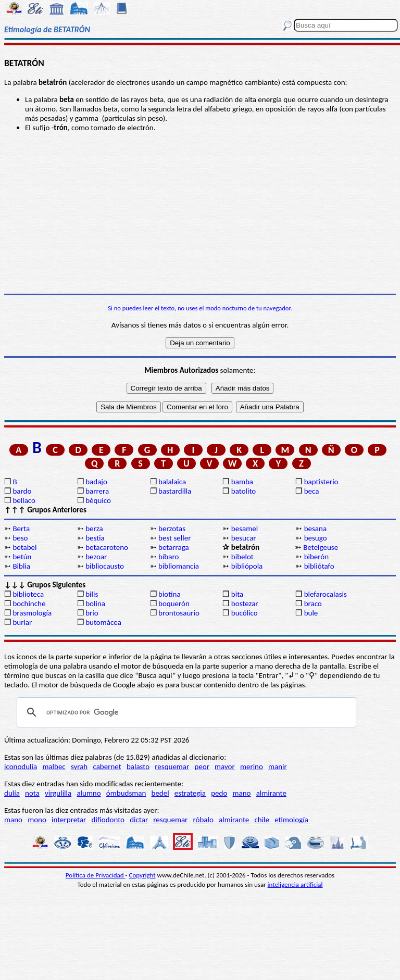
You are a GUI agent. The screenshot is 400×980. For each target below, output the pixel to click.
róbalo (203, 820)
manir (278, 767)
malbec (54, 767)
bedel (160, 793)
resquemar (172, 767)
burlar (22, 622)
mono (37, 820)
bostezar (245, 604)
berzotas (172, 529)
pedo (219, 793)
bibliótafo (319, 566)
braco (313, 604)
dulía (12, 793)
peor (202, 767)
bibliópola (247, 566)
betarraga (174, 547)
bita (237, 594)
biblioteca (28, 594)
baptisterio (321, 482)
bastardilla (175, 491)
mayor (225, 767)
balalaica (172, 482)
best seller (174, 538)
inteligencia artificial (295, 884)
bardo (22, 491)
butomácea (103, 622)
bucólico (245, 613)
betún (22, 557)
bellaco (24, 500)
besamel (245, 529)
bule (311, 613)
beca (312, 491)
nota (32, 793)
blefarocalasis (326, 594)
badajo (96, 482)
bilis (92, 594)
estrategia (190, 793)
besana (315, 529)
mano (242, 793)
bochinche (29, 604)
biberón (316, 557)
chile (262, 820)
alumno (89, 793)
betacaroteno (107, 547)
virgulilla (58, 793)
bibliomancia (179, 566)
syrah (79, 767)
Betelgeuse (321, 547)
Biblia (21, 566)
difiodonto (108, 820)
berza (94, 529)
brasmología (32, 613)
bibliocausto (105, 566)
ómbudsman (126, 793)
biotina (170, 594)
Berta (21, 529)
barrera (97, 491)
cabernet (107, 767)
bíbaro (168, 557)
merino (252, 767)
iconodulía (21, 767)
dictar (139, 820)
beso (20, 538)
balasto (138, 767)
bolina (95, 604)
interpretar (69, 820)
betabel (24, 547)
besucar (244, 538)
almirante (271, 793)
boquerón (174, 604)
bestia (95, 538)
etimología (291, 820)
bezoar (96, 557)
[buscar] (185, 712)
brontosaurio (179, 613)
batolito (243, 491)
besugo (316, 538)
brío (92, 613)
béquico (98, 500)
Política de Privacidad (96, 875)
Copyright (142, 875)
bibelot (242, 557)
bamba (242, 482)
